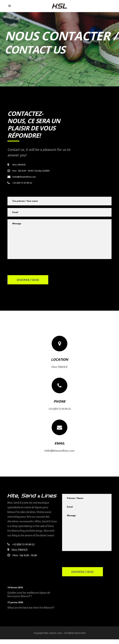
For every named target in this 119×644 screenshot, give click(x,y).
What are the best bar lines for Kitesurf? (30, 612)
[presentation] (34, 268)
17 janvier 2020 (15, 607)
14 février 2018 (15, 592)
